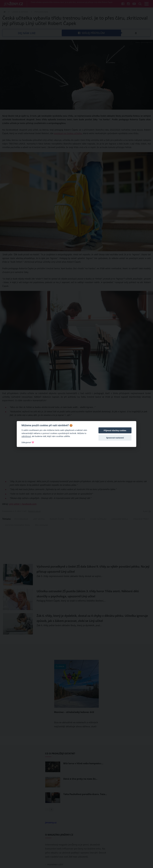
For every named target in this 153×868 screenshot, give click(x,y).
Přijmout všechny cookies (115, 430)
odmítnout (26, 436)
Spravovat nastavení (115, 438)
